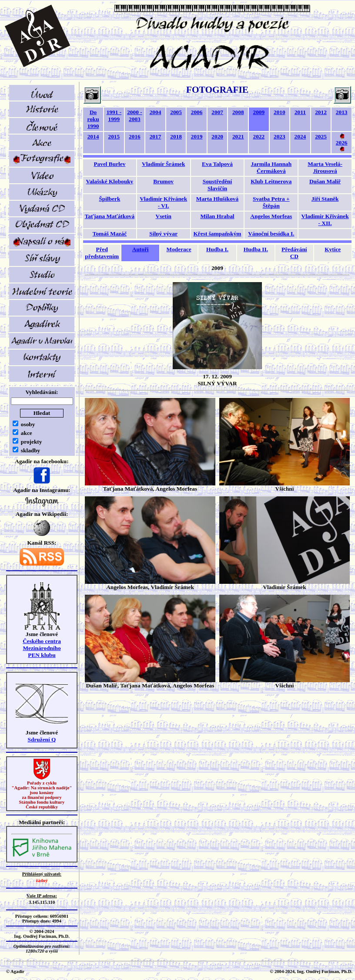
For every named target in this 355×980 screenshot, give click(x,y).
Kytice (333, 249)
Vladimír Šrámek (163, 164)
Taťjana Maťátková (110, 216)
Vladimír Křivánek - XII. (325, 220)
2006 (197, 112)
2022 (259, 136)
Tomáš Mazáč (110, 234)
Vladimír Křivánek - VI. (163, 202)
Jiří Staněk (325, 199)
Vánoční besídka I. (271, 234)
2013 (342, 112)
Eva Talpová (217, 164)
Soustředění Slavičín (217, 185)
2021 (238, 136)
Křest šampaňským (218, 234)
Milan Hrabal (217, 216)
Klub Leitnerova (271, 181)
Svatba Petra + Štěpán (271, 202)
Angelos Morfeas (271, 216)
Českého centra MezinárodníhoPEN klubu (42, 648)
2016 (135, 136)
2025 (321, 136)
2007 (217, 112)
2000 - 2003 (134, 116)
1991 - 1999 (114, 116)
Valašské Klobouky (110, 181)
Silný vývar (163, 234)
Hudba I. (217, 249)
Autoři (141, 249)
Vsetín (164, 216)
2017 (156, 136)
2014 (93, 136)
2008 (238, 112)
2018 (176, 136)
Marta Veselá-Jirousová (325, 167)
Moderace (179, 249)
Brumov (163, 181)
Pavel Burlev (109, 164)
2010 (280, 112)
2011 (300, 112)
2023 (280, 136)
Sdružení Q (42, 739)
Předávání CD (294, 253)
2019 (197, 136)
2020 (217, 136)
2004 (156, 112)
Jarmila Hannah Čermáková (271, 167)
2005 (176, 112)
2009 (259, 112)
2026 (342, 143)
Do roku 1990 (93, 119)
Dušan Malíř (325, 181)
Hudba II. (256, 249)
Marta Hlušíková (217, 199)
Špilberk (109, 199)
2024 (300, 136)
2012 (321, 112)
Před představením (102, 253)
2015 (114, 136)
